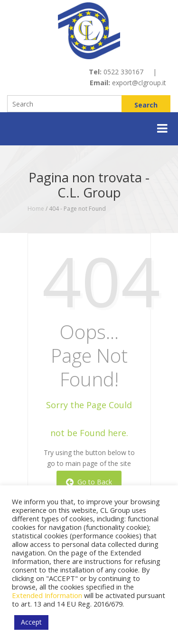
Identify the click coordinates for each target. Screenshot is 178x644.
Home (36, 209)
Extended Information (47, 595)
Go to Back (89, 482)
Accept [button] (31, 622)
